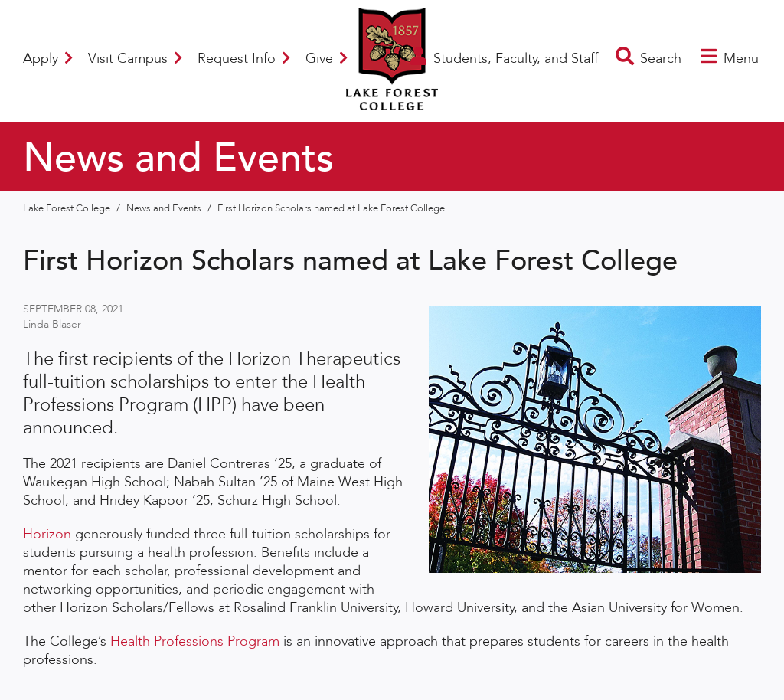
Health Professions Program (195, 641)
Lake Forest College (68, 208)
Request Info (244, 59)
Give (327, 59)
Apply (48, 59)
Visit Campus (135, 59)
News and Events (165, 208)
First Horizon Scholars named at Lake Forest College (331, 208)
